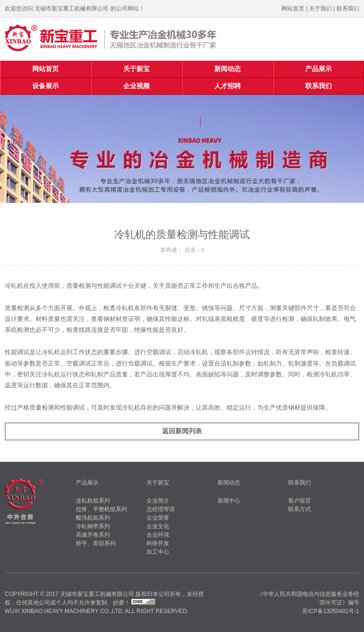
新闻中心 (229, 501)
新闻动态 (227, 69)
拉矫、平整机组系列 (101, 509)
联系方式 (300, 509)
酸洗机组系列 (93, 518)
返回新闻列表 (182, 431)
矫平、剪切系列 (96, 543)
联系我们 (348, 9)
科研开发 (158, 543)
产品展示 (318, 69)
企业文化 (158, 526)
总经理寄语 (161, 509)
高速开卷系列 (93, 535)
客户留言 (300, 501)
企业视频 (136, 86)
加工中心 (158, 552)
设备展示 (45, 86)
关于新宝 (136, 69)
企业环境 (158, 535)
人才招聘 (227, 86)
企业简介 (158, 501)
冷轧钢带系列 (93, 526)
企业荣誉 (158, 518)
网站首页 (293, 9)
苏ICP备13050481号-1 (331, 611)
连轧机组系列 (93, 501)
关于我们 (320, 9)
